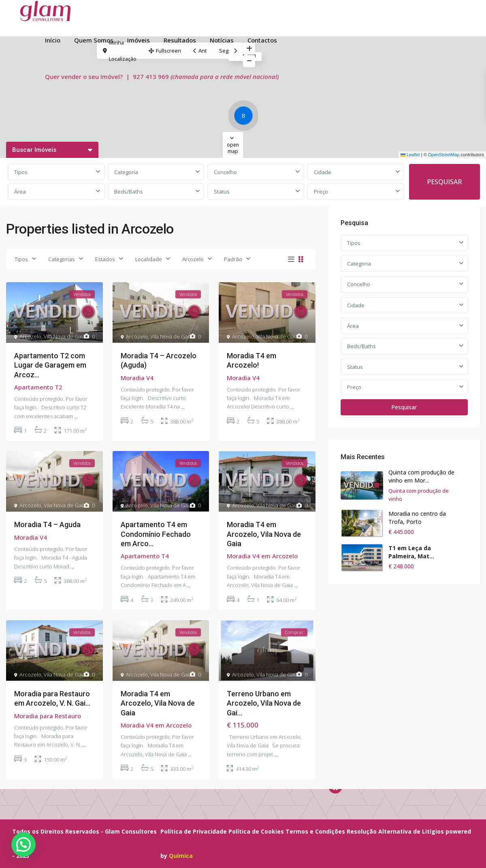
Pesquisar (404, 407)
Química (181, 856)
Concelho (225, 172)
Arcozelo (193, 259)
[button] (245, 117)
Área (20, 191)
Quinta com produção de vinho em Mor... (421, 476)
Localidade (149, 259)
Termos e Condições (315, 831)
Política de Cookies (256, 831)
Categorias (62, 259)
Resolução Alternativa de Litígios (395, 831)
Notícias (222, 40)
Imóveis (139, 40)
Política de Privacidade (194, 831)
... (76, 416)
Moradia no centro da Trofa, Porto (417, 518)
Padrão (233, 259)
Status (222, 191)
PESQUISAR (444, 182)
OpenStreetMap (444, 155)
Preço (321, 191)
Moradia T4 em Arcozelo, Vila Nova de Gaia (264, 534)
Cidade (323, 172)
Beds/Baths (129, 191)
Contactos (262, 40)
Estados (105, 259)
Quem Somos (94, 40)
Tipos (21, 172)
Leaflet (410, 155)
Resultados (180, 40)
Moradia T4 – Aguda (47, 524)
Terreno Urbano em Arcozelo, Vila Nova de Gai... (264, 703)
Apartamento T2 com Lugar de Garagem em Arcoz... (50, 365)
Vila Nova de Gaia (65, 336)
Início (53, 40)
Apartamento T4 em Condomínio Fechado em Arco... (156, 534)
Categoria (126, 172)
